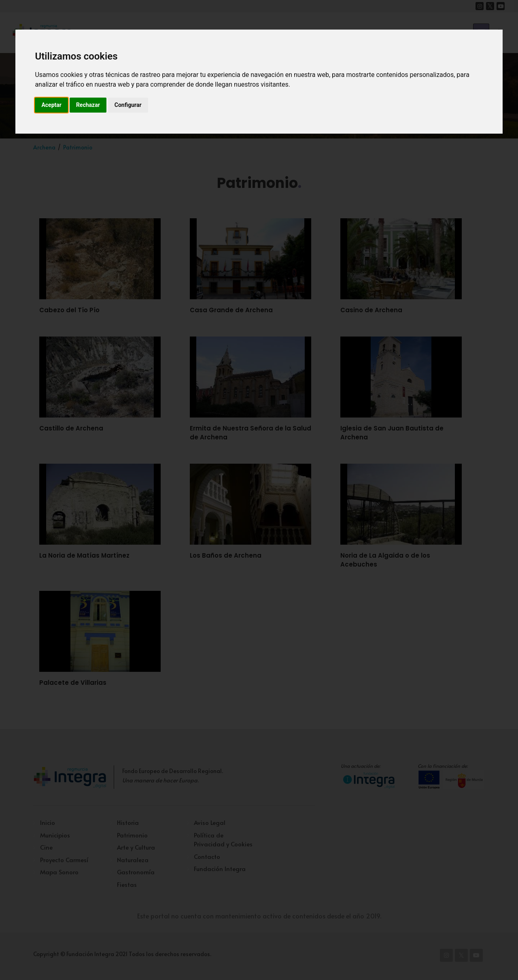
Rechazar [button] (88, 105)
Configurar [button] (128, 105)
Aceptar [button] (51, 105)
